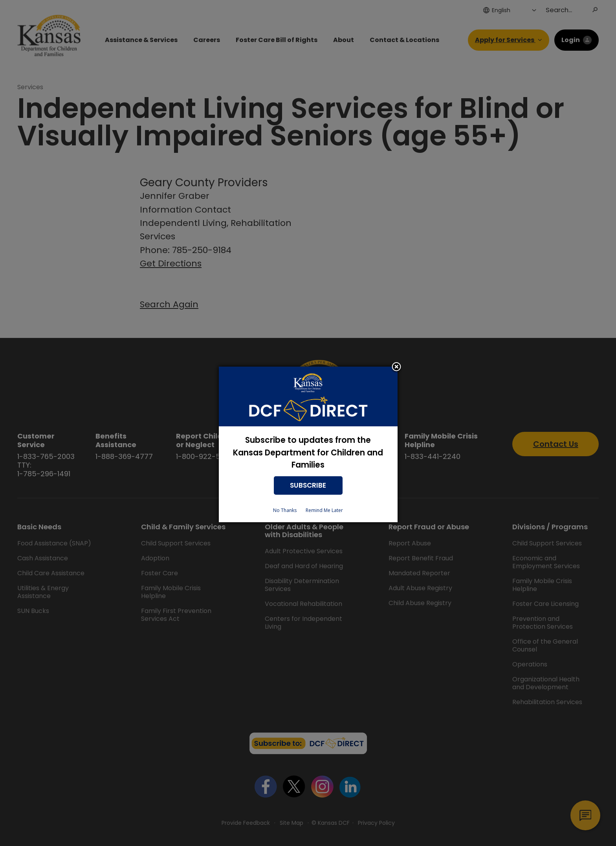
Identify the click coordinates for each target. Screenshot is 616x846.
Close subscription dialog (396, 367)
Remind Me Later (324, 510)
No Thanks (285, 510)
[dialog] (308, 445)
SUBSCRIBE (308, 485)
